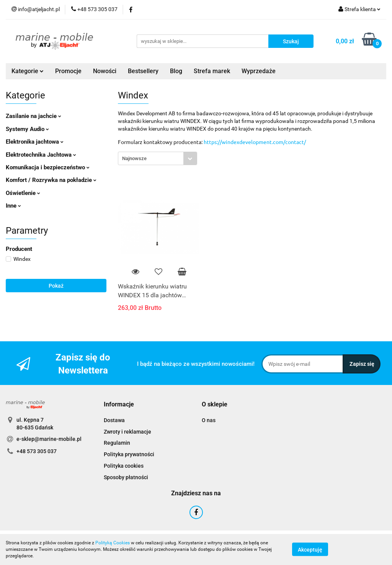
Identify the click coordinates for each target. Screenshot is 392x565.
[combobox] (158, 158)
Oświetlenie (23, 193)
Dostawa (114, 420)
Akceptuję (310, 550)
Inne (13, 206)
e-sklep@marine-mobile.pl (49, 439)
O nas (209, 420)
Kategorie (28, 71)
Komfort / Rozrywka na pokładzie (51, 180)
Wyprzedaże (259, 71)
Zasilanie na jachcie (33, 116)
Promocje (68, 71)
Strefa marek (212, 71)
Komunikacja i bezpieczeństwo (48, 167)
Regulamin (117, 443)
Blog (176, 71)
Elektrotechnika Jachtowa (41, 155)
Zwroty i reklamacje (127, 432)
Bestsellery (143, 71)
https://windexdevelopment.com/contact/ (255, 142)
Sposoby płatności (126, 477)
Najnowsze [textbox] (134, 158)
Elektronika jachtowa (35, 142)
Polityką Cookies (113, 543)
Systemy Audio (27, 129)
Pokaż (56, 286)
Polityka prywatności (129, 454)
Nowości (105, 71)
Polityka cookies (124, 466)
